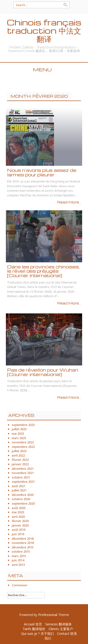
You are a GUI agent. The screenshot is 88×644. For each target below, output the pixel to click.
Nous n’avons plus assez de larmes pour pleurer (42, 172)
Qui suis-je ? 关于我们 (37, 634)
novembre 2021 (23, 473)
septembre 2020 (23, 503)
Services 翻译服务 (59, 624)
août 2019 (19, 530)
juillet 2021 (19, 490)
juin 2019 (18, 534)
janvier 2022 (20, 464)
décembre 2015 (23, 547)
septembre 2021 (23, 482)
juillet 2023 (19, 429)
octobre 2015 (21, 551)
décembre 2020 (23, 495)
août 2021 (19, 486)
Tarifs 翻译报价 (34, 629)
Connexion (19, 585)
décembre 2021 (23, 469)
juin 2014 (18, 560)
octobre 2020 (21, 499)
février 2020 (20, 521)
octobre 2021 (21, 477)
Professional (48, 615)
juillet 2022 (19, 451)
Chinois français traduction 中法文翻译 (44, 31)
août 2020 (19, 508)
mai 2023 (18, 433)
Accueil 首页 (33, 624)
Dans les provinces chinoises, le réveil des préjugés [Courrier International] (43, 271)
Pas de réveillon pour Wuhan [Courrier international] (43, 372)
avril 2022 (18, 455)
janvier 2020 (20, 525)
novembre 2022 (23, 442)
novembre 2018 (23, 543)
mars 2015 (19, 556)
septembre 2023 (23, 425)
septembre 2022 (23, 447)
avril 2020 (18, 517)
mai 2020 (18, 512)
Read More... (69, 202)
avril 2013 (18, 565)
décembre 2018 (23, 539)
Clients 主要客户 (61, 629)
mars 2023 (19, 438)
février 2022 (20, 460)
